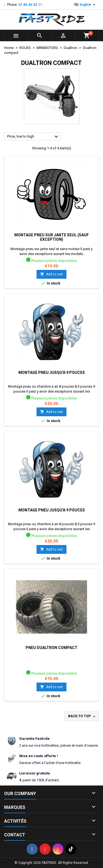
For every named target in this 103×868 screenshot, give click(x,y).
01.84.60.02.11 (30, 5)
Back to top (82, 716)
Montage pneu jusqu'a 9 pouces (52, 373)
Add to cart (51, 274)
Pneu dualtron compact (51, 648)
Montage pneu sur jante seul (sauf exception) (51, 237)
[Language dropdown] (85, 5)
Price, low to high (33, 137)
